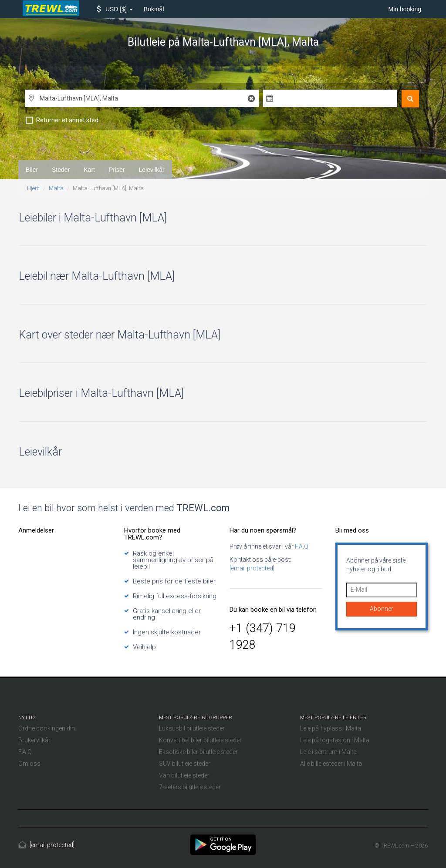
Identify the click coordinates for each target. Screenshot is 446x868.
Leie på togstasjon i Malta (335, 740)
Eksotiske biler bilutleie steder (198, 752)
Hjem (33, 188)
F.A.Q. (302, 546)
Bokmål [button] (154, 9)
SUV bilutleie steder (185, 764)
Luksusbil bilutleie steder (192, 728)
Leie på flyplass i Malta (331, 728)
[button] (115, 9)
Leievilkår (152, 170)
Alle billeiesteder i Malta (331, 764)
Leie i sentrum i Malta (328, 752)
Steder (61, 170)
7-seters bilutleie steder (190, 787)
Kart (89, 170)
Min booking (405, 9)
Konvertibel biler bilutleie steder (200, 740)
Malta (56, 188)
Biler (32, 170)
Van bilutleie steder (184, 775)
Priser (117, 170)
